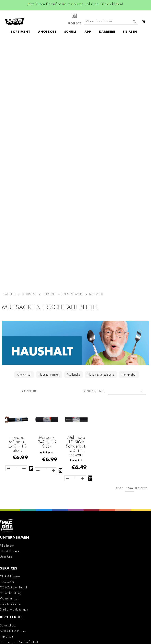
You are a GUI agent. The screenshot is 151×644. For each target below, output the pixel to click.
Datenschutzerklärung (115, 627)
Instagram (43, 468)
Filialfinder (7, 300)
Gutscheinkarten (10, 358)
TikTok (43, 486)
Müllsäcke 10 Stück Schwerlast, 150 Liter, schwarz (76, 201)
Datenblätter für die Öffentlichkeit (22, 433)
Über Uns (6, 311)
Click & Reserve (10, 331)
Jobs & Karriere (10, 306)
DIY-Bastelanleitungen (14, 364)
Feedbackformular (14, 561)
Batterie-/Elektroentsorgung (18, 427)
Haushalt (49, 49)
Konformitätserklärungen (16, 438)
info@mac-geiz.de (14, 547)
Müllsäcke (74, 129)
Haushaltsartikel (49, 129)
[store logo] (14, 18)
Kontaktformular (13, 554)
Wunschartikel (9, 353)
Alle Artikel (24, 129)
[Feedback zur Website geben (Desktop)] (75, 591)
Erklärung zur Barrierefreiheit (19, 396)
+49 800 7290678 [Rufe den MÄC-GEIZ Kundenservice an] (11, 534)
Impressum (7, 391)
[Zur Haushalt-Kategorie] (75, 118)
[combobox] (111, 35)
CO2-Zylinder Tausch (14, 342)
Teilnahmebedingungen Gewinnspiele (25, 402)
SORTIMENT (29, 49)
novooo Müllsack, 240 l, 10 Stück (17, 198)
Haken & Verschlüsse (101, 129)
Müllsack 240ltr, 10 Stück (47, 196)
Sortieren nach (94, 146)
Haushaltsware (72, 49)
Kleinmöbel (129, 129)
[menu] (76, 25)
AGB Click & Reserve (14, 385)
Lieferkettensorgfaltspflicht (17, 422)
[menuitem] (23, 25)
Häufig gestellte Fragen (18, 567)
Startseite (9, 49)
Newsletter (7, 336)
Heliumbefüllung (11, 347)
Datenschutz (8, 380)
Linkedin (43, 477)
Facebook (43, 459)
